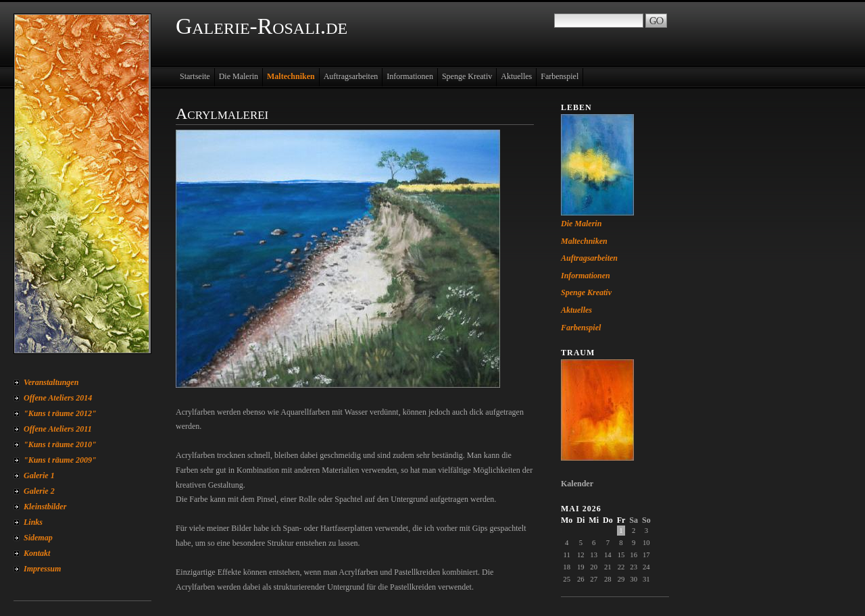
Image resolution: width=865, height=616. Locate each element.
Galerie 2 (39, 491)
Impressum (42, 569)
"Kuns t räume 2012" (60, 413)
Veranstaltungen (51, 382)
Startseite (195, 76)
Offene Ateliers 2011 (58, 429)
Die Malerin (239, 76)
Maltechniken (291, 76)
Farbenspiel (560, 76)
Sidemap (38, 538)
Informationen (410, 76)
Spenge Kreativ (467, 76)
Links (33, 522)
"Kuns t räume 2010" (60, 444)
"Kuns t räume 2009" (60, 460)
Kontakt (37, 553)
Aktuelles (516, 76)
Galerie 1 (39, 476)
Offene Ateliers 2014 (58, 398)
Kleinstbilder (45, 507)
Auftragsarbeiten (351, 76)
